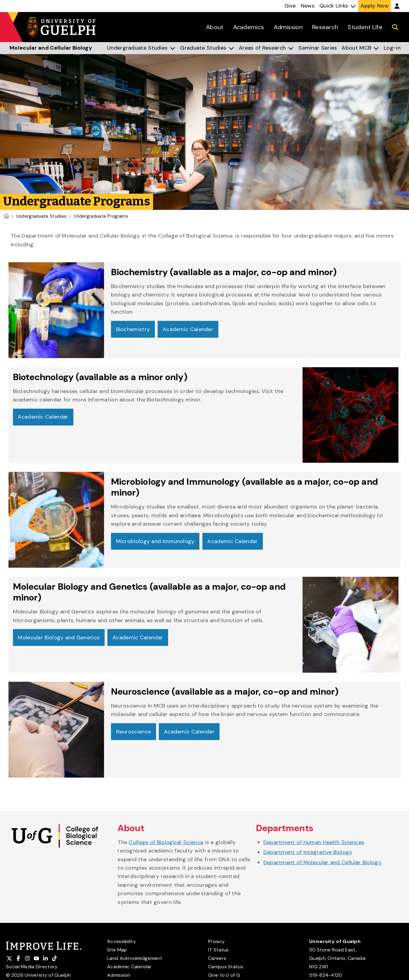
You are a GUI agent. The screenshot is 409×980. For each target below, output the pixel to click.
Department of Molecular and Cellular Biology (322, 862)
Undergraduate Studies (41, 216)
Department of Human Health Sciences (314, 842)
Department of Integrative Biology (308, 852)
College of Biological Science (166, 842)
